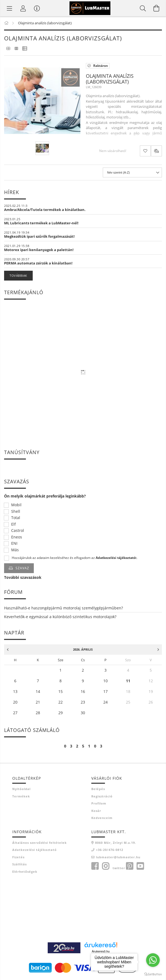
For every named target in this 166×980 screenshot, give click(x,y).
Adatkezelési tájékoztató (34, 850)
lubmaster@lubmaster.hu (118, 857)
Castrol (18, 531)
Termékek (21, 796)
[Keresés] (143, 8)
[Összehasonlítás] (156, 151)
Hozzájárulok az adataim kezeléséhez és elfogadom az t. (75, 558)
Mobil (16, 505)
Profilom (99, 803)
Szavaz (22, 568)
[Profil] (23, 8)
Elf (13, 524)
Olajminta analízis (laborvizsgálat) (110, 79)
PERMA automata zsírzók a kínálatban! (38, 263)
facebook (95, 866)
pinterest (129, 866)
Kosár (96, 811)
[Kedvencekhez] (145, 151)
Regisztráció (102, 796)
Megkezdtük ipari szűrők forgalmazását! (39, 236)
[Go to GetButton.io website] (153, 974)
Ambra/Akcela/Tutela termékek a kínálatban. (45, 210)
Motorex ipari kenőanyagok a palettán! (39, 250)
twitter (119, 868)
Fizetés (18, 857)
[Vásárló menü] (37, 8)
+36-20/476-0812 (110, 850)
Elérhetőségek (25, 872)
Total (16, 518)
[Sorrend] (132, 172)
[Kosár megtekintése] (156, 8)
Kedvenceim (102, 818)
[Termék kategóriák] (10, 8)
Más (15, 550)
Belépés (98, 789)
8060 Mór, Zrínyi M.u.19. (116, 843)
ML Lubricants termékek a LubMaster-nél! (41, 223)
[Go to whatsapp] (153, 960)
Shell (16, 512)
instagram (105, 866)
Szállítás (19, 864)
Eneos (17, 537)
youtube (140, 866)
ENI (14, 543)
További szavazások (23, 577)
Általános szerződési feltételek (40, 843)
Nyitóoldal (21, 789)
